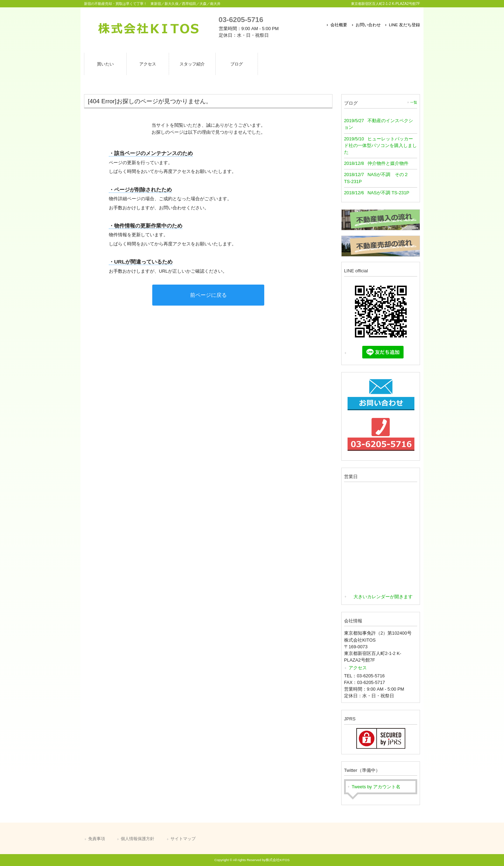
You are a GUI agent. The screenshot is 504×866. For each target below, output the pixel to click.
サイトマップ (183, 839)
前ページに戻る (208, 295)
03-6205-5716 (241, 19)
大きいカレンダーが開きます (383, 597)
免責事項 (97, 839)
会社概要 (339, 25)
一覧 (414, 102)
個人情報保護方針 (138, 839)
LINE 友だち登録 (404, 25)
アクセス (358, 668)
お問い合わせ (368, 25)
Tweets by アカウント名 (376, 787)
